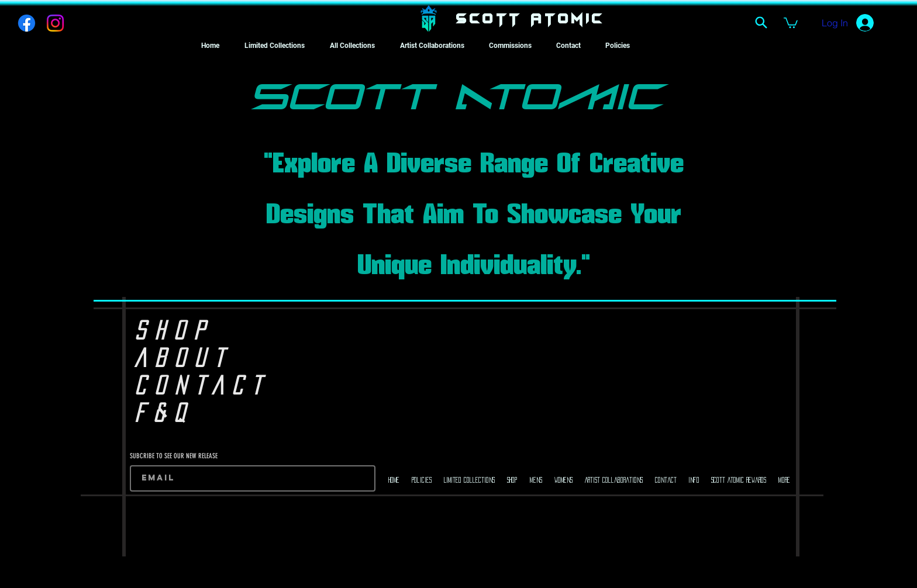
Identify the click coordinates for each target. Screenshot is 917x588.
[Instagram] (55, 23)
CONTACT (202, 385)
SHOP (174, 330)
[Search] (761, 22)
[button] (791, 22)
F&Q (164, 413)
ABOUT (183, 358)
